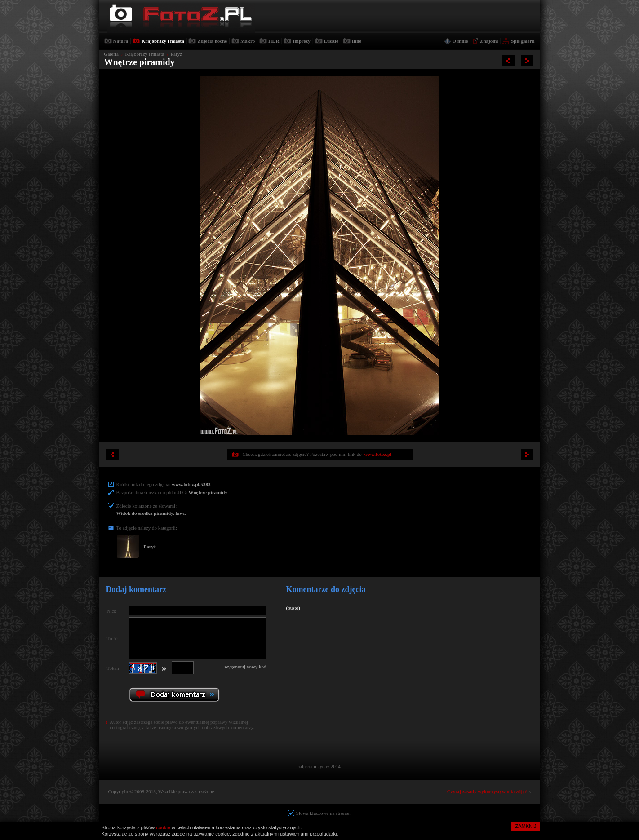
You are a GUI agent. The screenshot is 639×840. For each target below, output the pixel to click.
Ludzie (331, 41)
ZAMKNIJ (526, 826)
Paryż (176, 54)
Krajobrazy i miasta (163, 41)
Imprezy (302, 41)
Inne (357, 41)
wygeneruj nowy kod (246, 667)
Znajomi (489, 41)
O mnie (460, 41)
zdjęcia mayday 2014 (319, 766)
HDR (274, 41)
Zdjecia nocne (212, 41)
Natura (121, 41)
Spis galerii (523, 41)
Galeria (111, 54)
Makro (248, 41)
